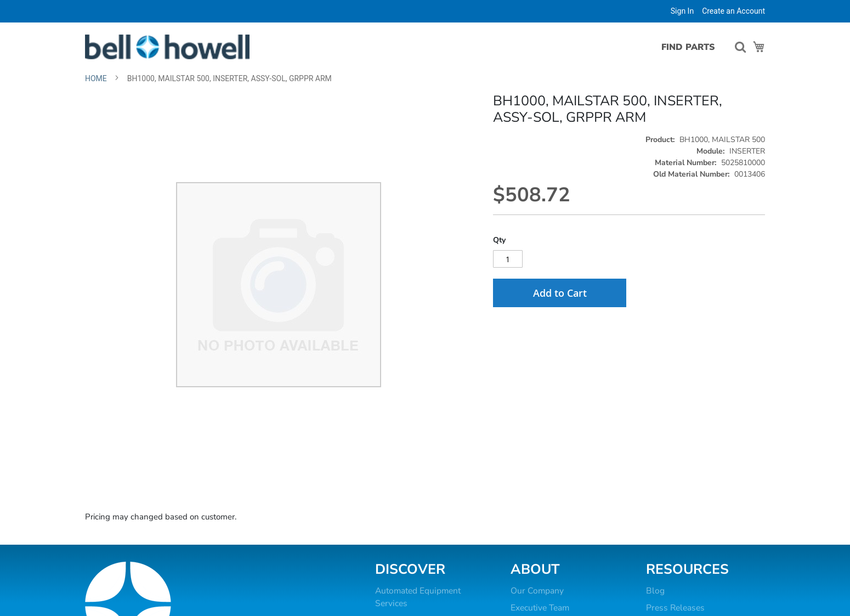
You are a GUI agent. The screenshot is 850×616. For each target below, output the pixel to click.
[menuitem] (684, 47)
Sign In (682, 11)
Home (96, 78)
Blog (655, 591)
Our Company (537, 591)
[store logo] (167, 47)
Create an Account (733, 11)
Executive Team (540, 608)
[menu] (686, 47)
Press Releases (675, 608)
